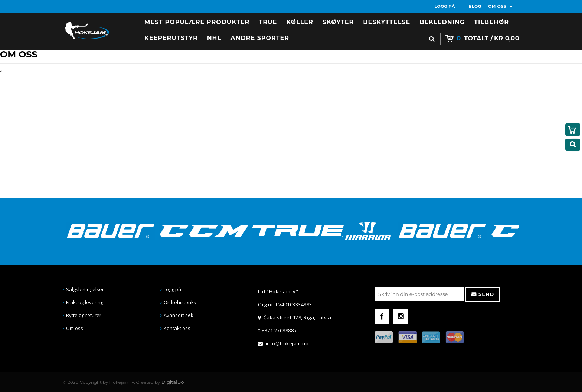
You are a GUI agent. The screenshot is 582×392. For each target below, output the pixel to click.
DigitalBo (173, 382)
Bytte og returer (84, 315)
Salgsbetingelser (85, 289)
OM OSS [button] (500, 6)
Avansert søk (179, 315)
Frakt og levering (85, 302)
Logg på (172, 289)
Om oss (75, 328)
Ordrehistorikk (180, 302)
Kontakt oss (177, 328)
